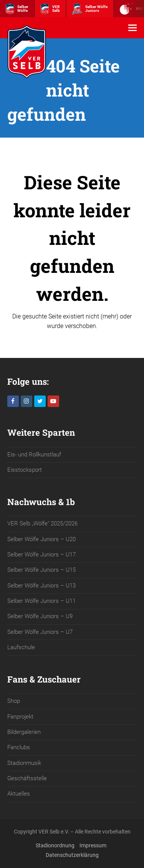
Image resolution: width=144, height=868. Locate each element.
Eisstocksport (25, 470)
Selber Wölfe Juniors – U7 (40, 632)
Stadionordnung (55, 845)
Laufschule (21, 647)
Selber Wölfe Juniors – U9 (40, 616)
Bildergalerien (24, 732)
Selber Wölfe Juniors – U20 (41, 539)
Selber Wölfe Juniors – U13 (41, 586)
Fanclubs (19, 747)
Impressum (93, 845)
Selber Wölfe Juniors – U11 (41, 601)
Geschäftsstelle (27, 778)
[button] (132, 28)
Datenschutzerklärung (72, 855)
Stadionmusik (24, 763)
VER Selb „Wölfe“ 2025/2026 (42, 523)
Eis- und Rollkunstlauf (34, 455)
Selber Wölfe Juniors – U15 (41, 570)
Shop (14, 701)
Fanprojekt (20, 717)
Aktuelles (19, 794)
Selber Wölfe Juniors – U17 (41, 555)
